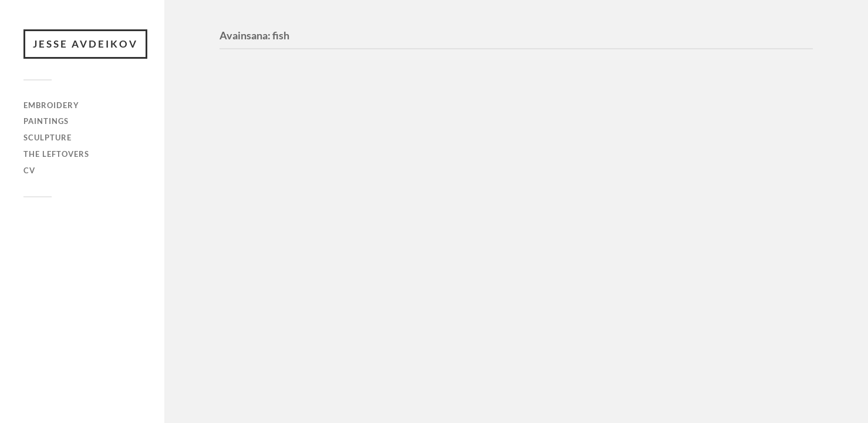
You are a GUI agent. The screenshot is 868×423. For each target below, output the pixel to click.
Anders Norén (76, 246)
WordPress (78, 235)
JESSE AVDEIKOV (85, 44)
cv (29, 170)
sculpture (48, 137)
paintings (46, 121)
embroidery (51, 105)
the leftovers (56, 154)
